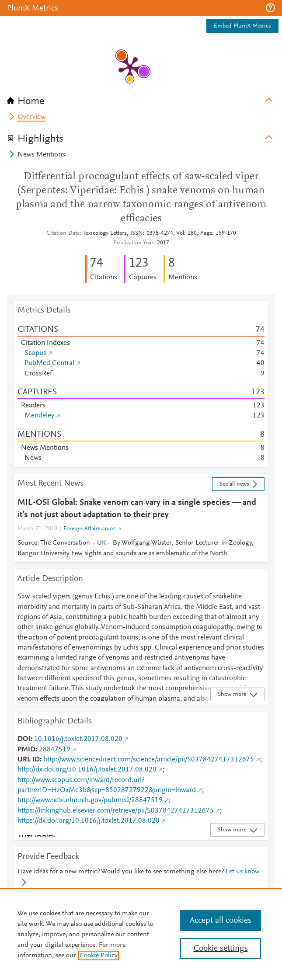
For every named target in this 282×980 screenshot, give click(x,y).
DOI (24, 739)
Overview (31, 117)
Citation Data (63, 233)
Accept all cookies (221, 921)
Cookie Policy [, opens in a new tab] (99, 956)
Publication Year (133, 243)
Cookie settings (221, 949)
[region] (141, 934)
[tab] (141, 98)
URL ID (29, 760)
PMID (26, 750)
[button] (270, 8)
